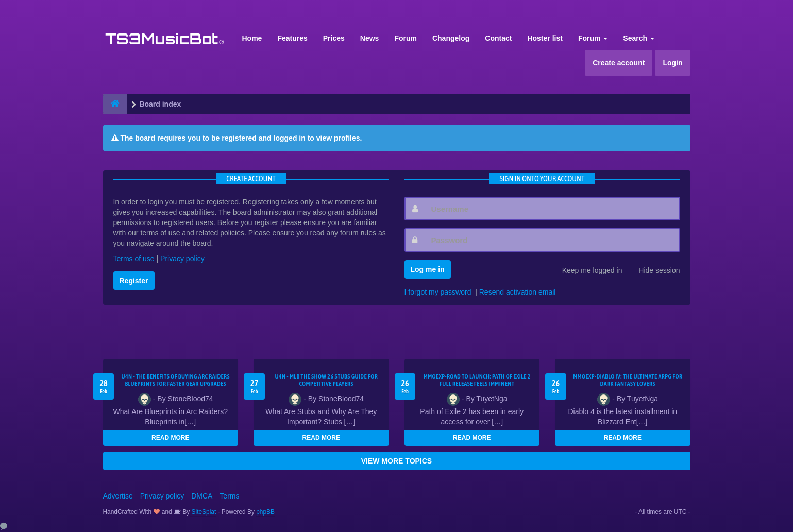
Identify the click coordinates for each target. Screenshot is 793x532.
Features (292, 38)
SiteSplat (203, 512)
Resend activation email (518, 292)
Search (639, 38)
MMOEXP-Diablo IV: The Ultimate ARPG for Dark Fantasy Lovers (628, 380)
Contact (498, 38)
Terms (229, 496)
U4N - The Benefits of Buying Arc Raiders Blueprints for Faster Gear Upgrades (176, 380)
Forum (406, 38)
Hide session (653, 271)
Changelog (451, 38)
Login (672, 63)
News (370, 38)
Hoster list (545, 38)
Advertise (118, 496)
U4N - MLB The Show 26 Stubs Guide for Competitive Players (326, 380)
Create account (619, 63)
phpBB (265, 512)
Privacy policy (182, 259)
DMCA (202, 496)
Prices (334, 38)
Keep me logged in (587, 271)
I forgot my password (438, 292)
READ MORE (170, 438)
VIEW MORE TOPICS (396, 461)
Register (134, 281)
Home (252, 38)
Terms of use (134, 259)
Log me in (428, 269)
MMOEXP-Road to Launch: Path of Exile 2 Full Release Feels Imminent (477, 380)
